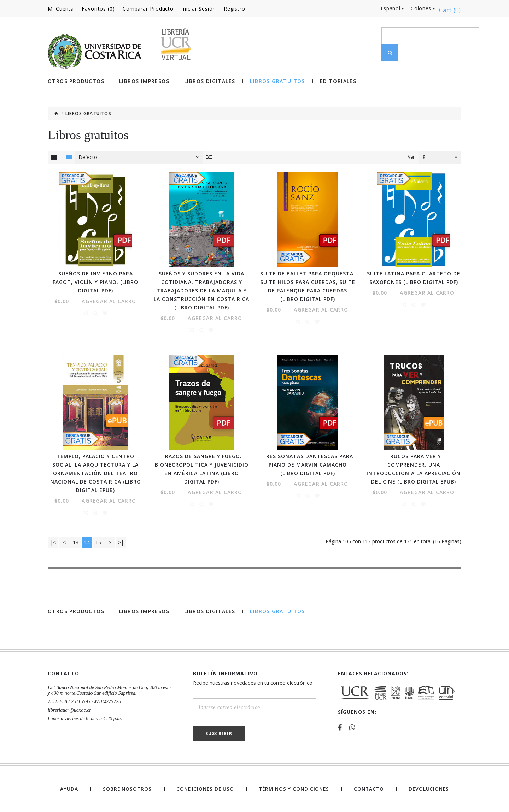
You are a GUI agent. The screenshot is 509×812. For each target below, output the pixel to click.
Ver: (412, 157)
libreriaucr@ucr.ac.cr (69, 709)
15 (98, 542)
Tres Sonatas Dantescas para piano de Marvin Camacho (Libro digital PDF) (308, 464)
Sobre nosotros (125, 788)
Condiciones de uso (204, 788)
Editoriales (338, 81)
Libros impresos (144, 81)
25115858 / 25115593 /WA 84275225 (84, 701)
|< (53, 542)
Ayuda (68, 788)
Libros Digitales (210, 81)
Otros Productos (76, 81)
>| (121, 542)
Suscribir (219, 733)
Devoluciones (429, 788)
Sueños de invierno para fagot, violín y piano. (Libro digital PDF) (95, 282)
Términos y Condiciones (294, 788)
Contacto (369, 788)
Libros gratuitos (277, 81)
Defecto (88, 157)
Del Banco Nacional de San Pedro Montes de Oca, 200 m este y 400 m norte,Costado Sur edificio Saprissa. (109, 690)
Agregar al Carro (109, 301)
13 (76, 542)
